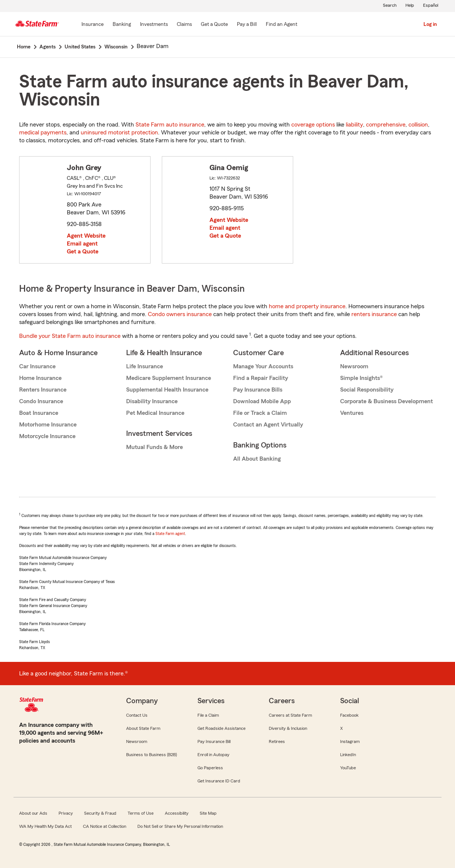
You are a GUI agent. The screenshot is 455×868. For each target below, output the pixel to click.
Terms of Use (141, 813)
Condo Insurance (41, 401)
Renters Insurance (43, 390)
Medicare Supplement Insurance (169, 378)
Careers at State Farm (290, 715)
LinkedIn (348, 755)
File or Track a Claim (260, 413)
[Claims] (184, 25)
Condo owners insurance (180, 314)
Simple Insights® (361, 378)
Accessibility (177, 813)
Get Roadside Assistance (221, 728)
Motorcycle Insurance (47, 436)
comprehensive (386, 125)
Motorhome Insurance (48, 425)
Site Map (208, 813)
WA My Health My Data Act (45, 826)
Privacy (66, 813)
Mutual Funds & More (154, 447)
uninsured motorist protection (119, 133)
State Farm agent (170, 533)
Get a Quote (83, 252)
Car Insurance (37, 366)
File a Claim (208, 715)
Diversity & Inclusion (288, 728)
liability (354, 125)
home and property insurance (307, 306)
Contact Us (137, 715)
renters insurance (374, 314)
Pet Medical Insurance (155, 413)
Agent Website (86, 236)
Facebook (349, 715)
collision (418, 125)
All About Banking (257, 459)
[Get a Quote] (214, 25)
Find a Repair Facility (261, 378)
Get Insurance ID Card (219, 781)
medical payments (43, 133)
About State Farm (143, 728)
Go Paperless (210, 768)
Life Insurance (145, 366)
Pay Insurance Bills (258, 390)
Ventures (352, 413)
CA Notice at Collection (105, 826)
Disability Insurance (152, 401)
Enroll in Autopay (213, 755)
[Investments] (154, 25)
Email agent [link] (82, 244)
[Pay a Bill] (247, 25)
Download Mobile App (262, 401)
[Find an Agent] (282, 25)
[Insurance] (93, 25)
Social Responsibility (367, 390)
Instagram (350, 741)
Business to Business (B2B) (151, 755)
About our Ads (33, 813)
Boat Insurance (39, 413)
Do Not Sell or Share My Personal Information (180, 826)
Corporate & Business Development (386, 401)
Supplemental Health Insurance (167, 390)
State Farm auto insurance (170, 125)
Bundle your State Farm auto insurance (70, 336)
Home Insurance (40, 378)
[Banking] (122, 25)
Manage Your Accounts (263, 366)
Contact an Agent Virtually (268, 425)
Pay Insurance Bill (214, 741)
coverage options (313, 125)
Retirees (277, 741)
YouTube (348, 768)
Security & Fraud (100, 813)
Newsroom (354, 366)
